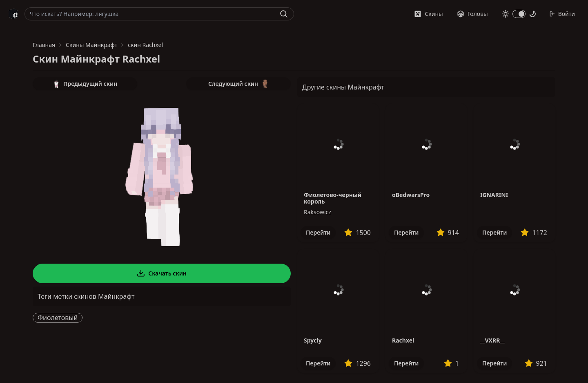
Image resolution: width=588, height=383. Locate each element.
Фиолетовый (58, 318)
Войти (562, 14)
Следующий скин (238, 84)
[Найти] (284, 14)
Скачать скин (162, 273)
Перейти (318, 232)
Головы (472, 14)
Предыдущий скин (85, 84)
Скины (428, 14)
